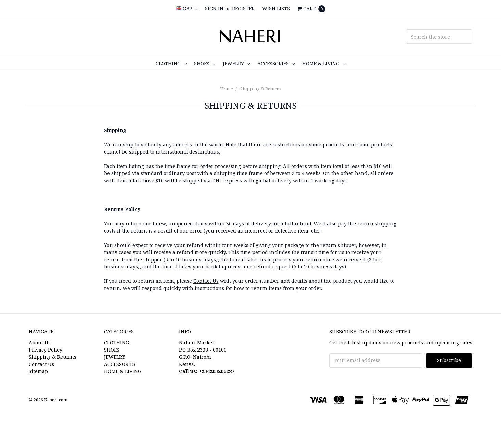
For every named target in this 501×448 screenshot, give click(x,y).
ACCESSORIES (276, 63)
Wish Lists (276, 8)
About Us (40, 342)
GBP (187, 8)
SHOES (205, 63)
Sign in (214, 8)
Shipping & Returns (261, 89)
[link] (250, 436)
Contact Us (206, 281)
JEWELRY (236, 63)
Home (227, 89)
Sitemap (38, 371)
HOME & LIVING (324, 63)
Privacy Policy (46, 350)
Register (243, 8)
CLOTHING (171, 63)
